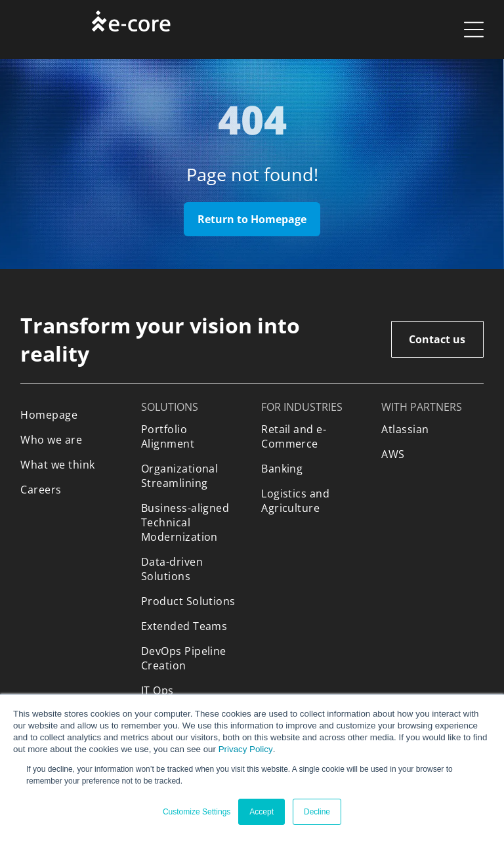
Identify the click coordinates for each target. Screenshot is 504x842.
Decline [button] (317, 812)
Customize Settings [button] (197, 812)
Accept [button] (262, 812)
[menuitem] (71, 415)
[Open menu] (474, 30)
